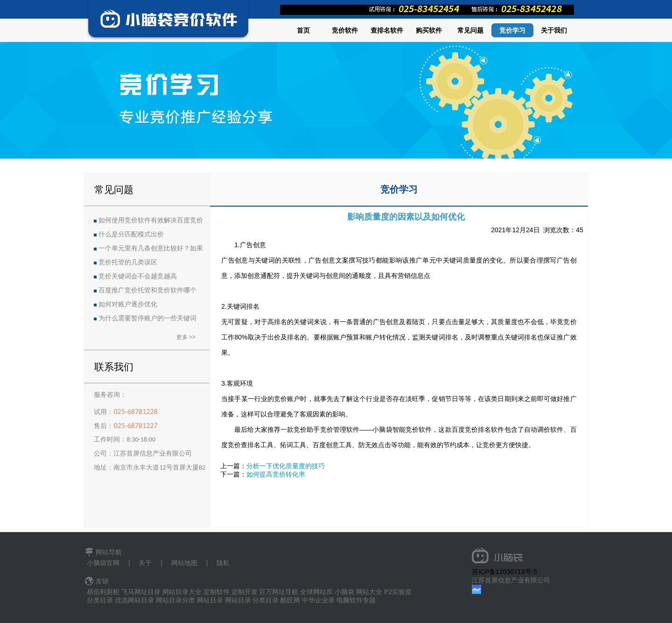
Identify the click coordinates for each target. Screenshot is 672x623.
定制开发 (245, 592)
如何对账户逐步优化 (128, 304)
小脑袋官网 (103, 563)
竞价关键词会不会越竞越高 (138, 276)
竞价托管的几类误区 (128, 262)
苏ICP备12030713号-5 (504, 572)
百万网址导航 (279, 592)
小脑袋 (344, 592)
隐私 (223, 563)
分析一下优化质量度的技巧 (286, 466)
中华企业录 (318, 600)
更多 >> (186, 337)
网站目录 (210, 600)
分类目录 (100, 600)
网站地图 (184, 563)
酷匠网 (290, 600)
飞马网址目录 (141, 592)
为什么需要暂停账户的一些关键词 (147, 318)
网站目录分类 (175, 600)
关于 (145, 563)
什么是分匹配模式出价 (131, 234)
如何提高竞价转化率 (276, 474)
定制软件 (217, 592)
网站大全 (369, 592)
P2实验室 (398, 592)
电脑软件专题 (356, 600)
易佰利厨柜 (103, 592)
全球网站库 (316, 592)
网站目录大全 (182, 592)
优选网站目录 (134, 600)
